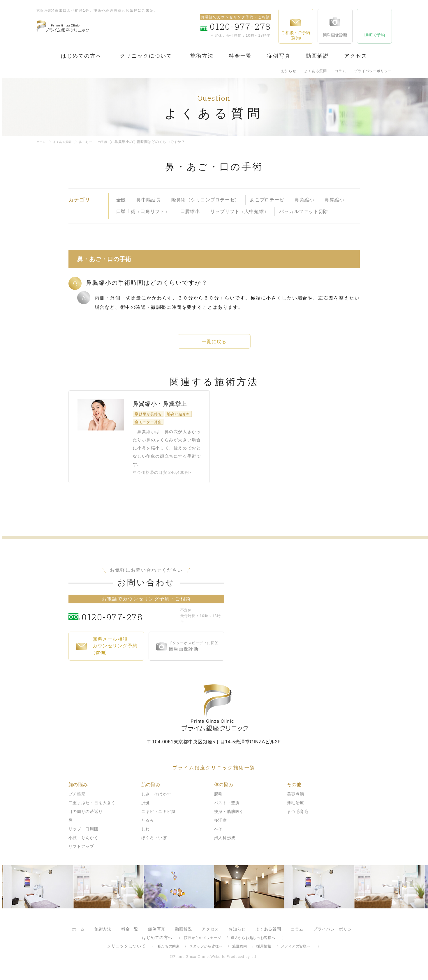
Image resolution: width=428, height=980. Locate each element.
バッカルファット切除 (303, 211)
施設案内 (240, 951)
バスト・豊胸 (227, 808)
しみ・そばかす (156, 799)
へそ (218, 834)
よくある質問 (316, 71)
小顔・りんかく (83, 843)
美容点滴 (296, 799)
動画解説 (317, 56)
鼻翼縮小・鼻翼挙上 (160, 412)
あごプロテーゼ (267, 200)
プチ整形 (77, 799)
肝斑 (146, 808)
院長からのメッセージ (203, 943)
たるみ (148, 825)
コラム (340, 71)
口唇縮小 (190, 211)
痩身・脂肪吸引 (229, 816)
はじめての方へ (81, 56)
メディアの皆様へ (296, 951)
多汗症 (221, 825)
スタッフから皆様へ (206, 951)
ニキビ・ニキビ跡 (158, 816)
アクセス (356, 56)
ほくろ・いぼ (154, 843)
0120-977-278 (130, 621)
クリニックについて (146, 56)
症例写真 (279, 56)
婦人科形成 (225, 843)
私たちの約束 (169, 951)
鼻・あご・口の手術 (101, 142)
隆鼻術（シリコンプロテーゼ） (205, 200)
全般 (121, 200)
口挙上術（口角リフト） (143, 211)
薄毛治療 (296, 808)
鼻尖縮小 (304, 200)
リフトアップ (81, 851)
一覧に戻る (214, 342)
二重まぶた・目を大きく (92, 808)
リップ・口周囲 (83, 834)
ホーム (42, 142)
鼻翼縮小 (334, 200)
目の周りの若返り (86, 816)
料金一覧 (240, 56)
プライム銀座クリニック (214, 713)
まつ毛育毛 (298, 816)
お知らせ (289, 71)
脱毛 (218, 799)
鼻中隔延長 (149, 200)
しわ (146, 834)
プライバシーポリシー (373, 71)
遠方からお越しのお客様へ (253, 943)
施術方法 (202, 56)
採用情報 (264, 951)
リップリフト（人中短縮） (240, 211)
